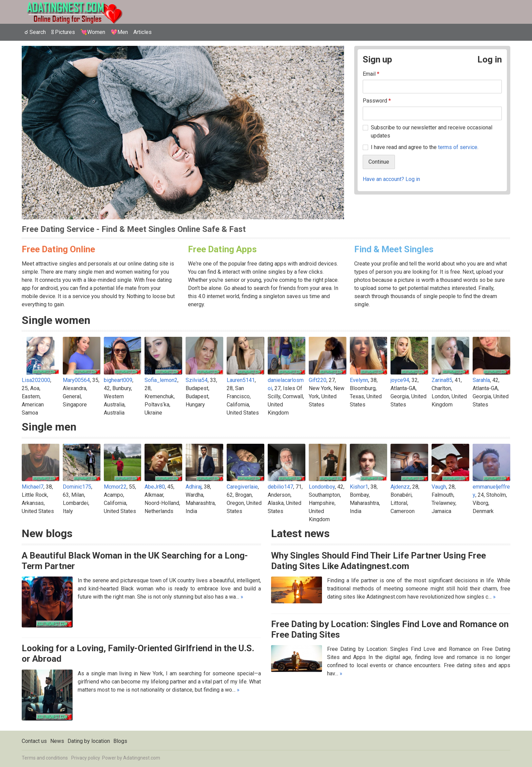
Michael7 (33, 487)
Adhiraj (194, 487)
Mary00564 (76, 380)
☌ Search (35, 32)
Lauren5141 (241, 380)
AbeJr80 (155, 487)
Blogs (120, 741)
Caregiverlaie (242, 487)
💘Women (93, 32)
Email (371, 74)
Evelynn (359, 380)
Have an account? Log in (391, 179)
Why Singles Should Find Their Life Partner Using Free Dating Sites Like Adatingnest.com (378, 561)
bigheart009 (118, 380)
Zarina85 (442, 380)
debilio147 (280, 487)
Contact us (34, 741)
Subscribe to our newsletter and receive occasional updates (432, 132)
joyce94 (400, 380)
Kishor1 (359, 487)
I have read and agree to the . (425, 147)
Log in (490, 59)
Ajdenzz (400, 487)
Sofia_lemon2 (161, 380)
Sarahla (481, 380)
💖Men (119, 32)
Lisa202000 (36, 380)
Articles (142, 32)
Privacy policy (86, 758)
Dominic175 (77, 487)
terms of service (458, 147)
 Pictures (63, 32)
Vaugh (439, 487)
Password (377, 101)
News (57, 741)
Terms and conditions (45, 758)
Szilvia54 (197, 380)
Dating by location (89, 741)
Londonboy (322, 487)
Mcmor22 (115, 487)
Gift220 (318, 380)
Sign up (377, 59)
